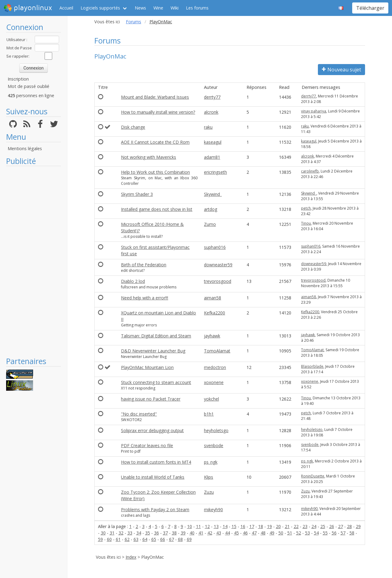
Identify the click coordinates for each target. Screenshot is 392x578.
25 (323, 526)
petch (306, 208)
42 (210, 533)
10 (190, 526)
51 (290, 533)
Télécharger (370, 8)
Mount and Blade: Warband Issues (155, 97)
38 (174, 533)
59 (100, 539)
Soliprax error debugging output (152, 430)
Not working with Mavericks (149, 157)
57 (343, 533)
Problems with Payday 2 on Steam (155, 510)
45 (236, 533)
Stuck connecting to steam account (156, 382)
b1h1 (209, 414)
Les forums (197, 8)
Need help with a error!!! (145, 298)
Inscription (18, 79)
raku (208, 127)
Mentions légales (25, 148)
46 (245, 533)
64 (145, 539)
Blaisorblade (312, 366)
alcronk (211, 112)
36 (156, 533)
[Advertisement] (34, 261)
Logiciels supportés (100, 8)
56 (334, 533)
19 (269, 526)
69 (189, 539)
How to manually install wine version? (158, 112)
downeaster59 (218, 265)
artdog (211, 209)
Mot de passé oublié (28, 86)
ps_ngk (211, 462)
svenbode (214, 445)
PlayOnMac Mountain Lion (147, 367)
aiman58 (213, 298)
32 (121, 533)
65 (154, 539)
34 (139, 533)
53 (307, 533)
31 (112, 533)
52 (299, 533)
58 (352, 533)
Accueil (66, 8)
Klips (209, 477)
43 (219, 533)
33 (130, 533)
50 (281, 533)
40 (192, 533)
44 (228, 533)
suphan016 (215, 247)
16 (243, 526)
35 (148, 533)
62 (127, 539)
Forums (134, 22)
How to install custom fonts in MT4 (156, 462)
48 (263, 533)
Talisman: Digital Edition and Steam (156, 336)
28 (349, 526)
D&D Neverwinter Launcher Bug (153, 351)
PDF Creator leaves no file (147, 445)
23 (305, 526)
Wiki (175, 8)
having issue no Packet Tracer (151, 399)
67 (171, 539)
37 (165, 533)
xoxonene (214, 382)
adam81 (212, 157)
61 (118, 539)
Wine (158, 8)
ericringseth (215, 172)
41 (201, 533)
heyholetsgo (216, 430)
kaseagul (213, 142)
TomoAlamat (217, 351)
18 (261, 526)
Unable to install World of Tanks (153, 477)
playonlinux (28, 8)
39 (183, 533)
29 (358, 526)
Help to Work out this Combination (155, 172)
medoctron (215, 367)
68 (180, 539)
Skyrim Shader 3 (137, 194)
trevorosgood (218, 281)
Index (131, 557)
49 (272, 533)
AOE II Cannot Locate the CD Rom (155, 142)
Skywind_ (213, 194)
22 (296, 526)
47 (254, 533)
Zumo (210, 224)
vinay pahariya (314, 111)
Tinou (306, 223)
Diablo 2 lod (133, 281)
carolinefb (310, 171)
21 (287, 526)
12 (207, 526)
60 (109, 539)
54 (316, 533)
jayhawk (212, 336)
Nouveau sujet (341, 70)
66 (163, 539)
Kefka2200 (215, 313)
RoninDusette (313, 476)
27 (341, 526)
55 (325, 533)
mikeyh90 (213, 510)
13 (216, 526)
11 (198, 526)
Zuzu (209, 492)
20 (278, 526)
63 (136, 539)
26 (332, 526)
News (140, 8)
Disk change (133, 127)
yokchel (211, 399)
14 (225, 526)
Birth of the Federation (144, 265)
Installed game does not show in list (157, 209)
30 (103, 533)
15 (234, 526)
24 (314, 526)
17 (252, 526)
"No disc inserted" (139, 414)
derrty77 (212, 97)
